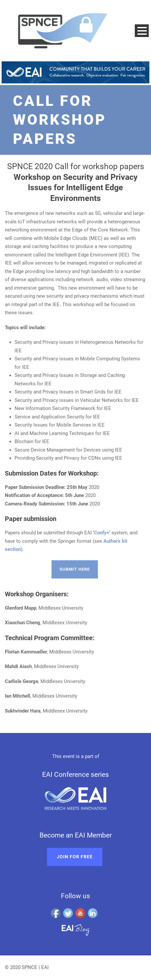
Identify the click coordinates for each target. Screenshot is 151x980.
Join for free (75, 857)
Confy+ (102, 533)
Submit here (75, 569)
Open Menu (142, 31)
